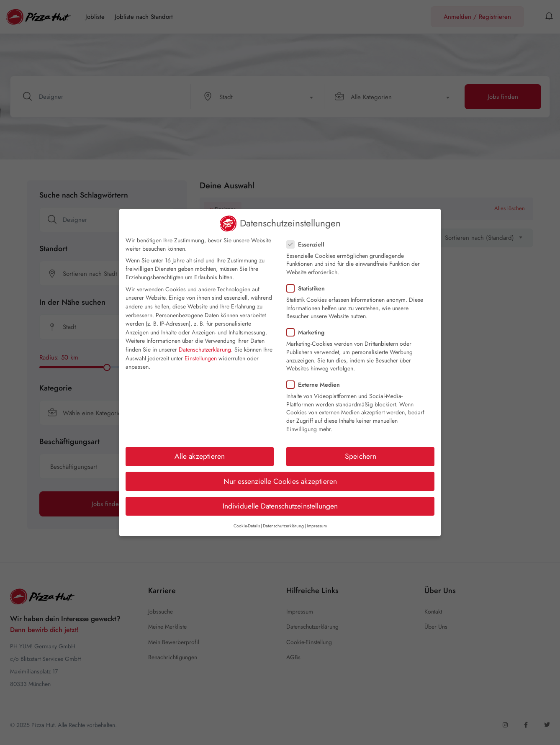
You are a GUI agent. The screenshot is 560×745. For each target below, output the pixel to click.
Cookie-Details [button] (247, 526)
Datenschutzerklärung (205, 349)
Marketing (308, 332)
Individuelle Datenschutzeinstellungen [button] (280, 506)
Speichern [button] (361, 456)
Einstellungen (201, 358)
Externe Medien (316, 385)
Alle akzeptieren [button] (200, 456)
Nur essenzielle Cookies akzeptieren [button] (280, 481)
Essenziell (308, 244)
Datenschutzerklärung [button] (283, 526)
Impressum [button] (317, 526)
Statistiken (308, 288)
